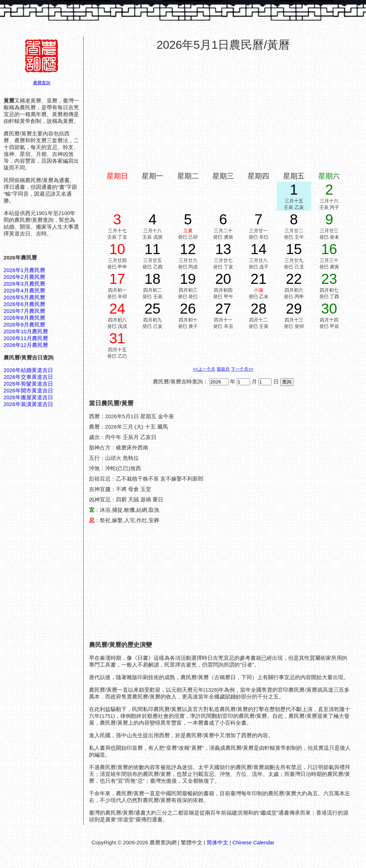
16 (329, 249)
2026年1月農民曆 (24, 270)
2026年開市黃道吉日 (28, 391)
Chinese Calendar (254, 843)
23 (329, 279)
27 (223, 309)
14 (259, 249)
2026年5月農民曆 (24, 297)
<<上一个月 (204, 369)
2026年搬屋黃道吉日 (28, 397)
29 (294, 309)
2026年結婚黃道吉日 (28, 370)
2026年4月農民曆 (24, 291)
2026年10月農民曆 (26, 332)
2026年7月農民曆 (24, 311)
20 (223, 279)
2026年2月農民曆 (24, 277)
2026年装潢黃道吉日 (28, 404)
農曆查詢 (42, 83)
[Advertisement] (223, 109)
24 (117, 309)
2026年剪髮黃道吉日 (28, 384)
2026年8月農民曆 (24, 318)
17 (117, 279)
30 (329, 309)
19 (188, 279)
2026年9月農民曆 (24, 325)
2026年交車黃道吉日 (28, 377)
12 (188, 249)
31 (117, 338)
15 (294, 249)
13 (223, 249)
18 (153, 279)
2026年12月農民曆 (26, 345)
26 (188, 309)
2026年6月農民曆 (24, 304)
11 (153, 249)
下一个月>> (242, 369)
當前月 (223, 369)
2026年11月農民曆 (26, 338)
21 (259, 279)
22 (294, 279)
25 (153, 309)
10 (117, 249)
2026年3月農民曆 (24, 284)
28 (259, 309)
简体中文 (217, 843)
